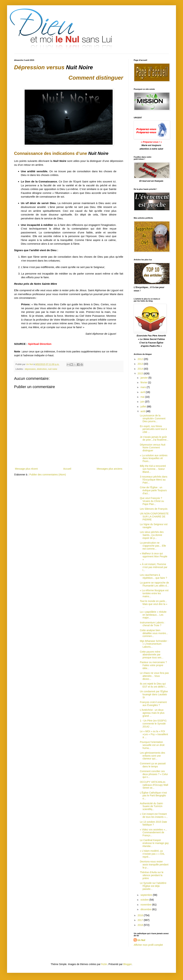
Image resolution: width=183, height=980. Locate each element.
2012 (141, 359)
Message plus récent (26, 469)
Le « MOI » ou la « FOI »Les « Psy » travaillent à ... (154, 734)
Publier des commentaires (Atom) (48, 475)
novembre (146, 905)
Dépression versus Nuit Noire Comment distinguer (153, 448)
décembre (146, 909)
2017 (141, 920)
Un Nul (141, 940)
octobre (145, 900)
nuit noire (53, 369)
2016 (141, 915)
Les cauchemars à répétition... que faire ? (153, 576)
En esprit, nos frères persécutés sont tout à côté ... (153, 429)
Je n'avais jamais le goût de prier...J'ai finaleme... (154, 438)
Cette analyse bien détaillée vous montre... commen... (154, 633)
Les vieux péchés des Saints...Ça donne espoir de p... (152, 535)
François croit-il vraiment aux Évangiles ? (153, 704)
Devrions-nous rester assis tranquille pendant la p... (154, 865)
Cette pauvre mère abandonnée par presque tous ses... (152, 655)
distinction (42, 369)
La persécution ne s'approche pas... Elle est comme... (153, 546)
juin (143, 402)
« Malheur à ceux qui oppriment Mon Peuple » (154, 556)
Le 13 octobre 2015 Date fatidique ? (153, 823)
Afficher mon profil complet (148, 945)
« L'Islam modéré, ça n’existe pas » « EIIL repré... (152, 854)
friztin (104, 964)
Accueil (67, 469)
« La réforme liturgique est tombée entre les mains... (154, 593)
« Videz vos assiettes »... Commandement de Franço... (154, 833)
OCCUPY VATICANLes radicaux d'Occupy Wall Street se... (154, 785)
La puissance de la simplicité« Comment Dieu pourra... (153, 418)
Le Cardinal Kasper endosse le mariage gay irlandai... (154, 843)
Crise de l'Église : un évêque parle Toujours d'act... (153, 490)
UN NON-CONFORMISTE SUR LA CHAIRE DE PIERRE (154, 517)
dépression (30, 369)
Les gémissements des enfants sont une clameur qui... (152, 756)
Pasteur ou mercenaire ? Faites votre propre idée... (153, 665)
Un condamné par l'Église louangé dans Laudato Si (154, 694)
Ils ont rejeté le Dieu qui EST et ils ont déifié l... (153, 685)
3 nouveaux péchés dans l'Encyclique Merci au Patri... (154, 480)
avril (143, 392)
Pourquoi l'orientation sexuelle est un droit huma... (152, 745)
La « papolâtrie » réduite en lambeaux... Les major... (153, 615)
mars (143, 387)
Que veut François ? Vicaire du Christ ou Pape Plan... (152, 501)
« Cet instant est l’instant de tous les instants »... (154, 815)
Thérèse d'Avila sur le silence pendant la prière (152, 875)
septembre (147, 895)
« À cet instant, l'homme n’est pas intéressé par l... (154, 567)
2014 (141, 369)
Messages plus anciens (109, 469)
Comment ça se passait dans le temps (153, 765)
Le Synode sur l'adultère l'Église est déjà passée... (153, 886)
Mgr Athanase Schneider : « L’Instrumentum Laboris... (154, 644)
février (144, 382)
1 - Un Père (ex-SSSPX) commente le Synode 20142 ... (153, 724)
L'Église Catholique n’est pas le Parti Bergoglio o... (153, 796)
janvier (144, 378)
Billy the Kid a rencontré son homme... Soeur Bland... (153, 469)
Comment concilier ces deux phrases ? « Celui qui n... (154, 774)
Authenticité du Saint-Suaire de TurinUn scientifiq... (152, 806)
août (143, 411)
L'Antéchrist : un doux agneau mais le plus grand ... (152, 713)
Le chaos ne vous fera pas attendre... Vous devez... (154, 676)
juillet (144, 407)
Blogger (127, 964)
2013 (141, 364)
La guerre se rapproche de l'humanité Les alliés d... (154, 584)
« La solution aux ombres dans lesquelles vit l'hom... (154, 458)
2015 (141, 373)
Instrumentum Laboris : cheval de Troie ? (152, 624)
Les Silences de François (154, 509)
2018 (141, 925)
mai (143, 397)
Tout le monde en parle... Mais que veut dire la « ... (154, 604)
